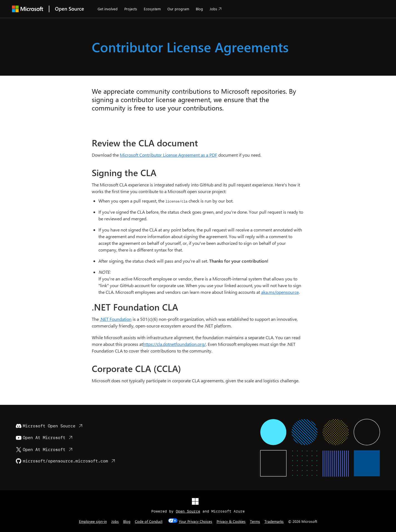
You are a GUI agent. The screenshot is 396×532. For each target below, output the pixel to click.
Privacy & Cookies (231, 521)
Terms (255, 521)
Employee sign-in (93, 521)
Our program (178, 9)
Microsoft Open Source (46, 426)
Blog (199, 9)
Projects (131, 9)
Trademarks (274, 521)
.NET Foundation (116, 319)
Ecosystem (152, 9)
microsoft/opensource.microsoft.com (62, 461)
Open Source (188, 511)
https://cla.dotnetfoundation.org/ (174, 344)
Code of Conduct (149, 521)
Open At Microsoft (41, 438)
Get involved (108, 9)
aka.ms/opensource (280, 292)
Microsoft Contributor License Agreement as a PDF (169, 155)
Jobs (213, 9)
